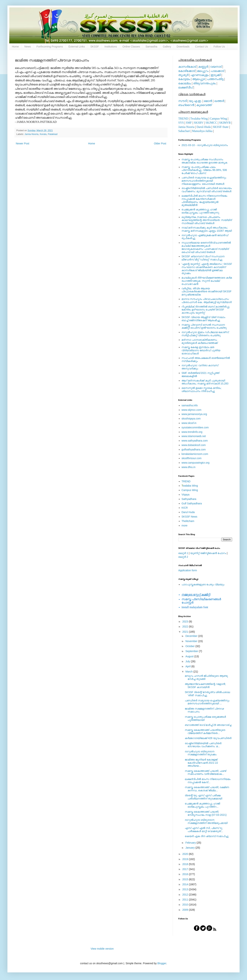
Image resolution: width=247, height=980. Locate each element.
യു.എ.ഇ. (195, 101)
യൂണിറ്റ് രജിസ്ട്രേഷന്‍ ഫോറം (208, 553)
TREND (183, 119)
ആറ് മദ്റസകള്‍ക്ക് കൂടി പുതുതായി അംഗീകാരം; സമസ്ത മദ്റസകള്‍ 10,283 (205, 382)
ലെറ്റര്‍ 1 (183, 553)
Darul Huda (188, 512)
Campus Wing (190, 490)
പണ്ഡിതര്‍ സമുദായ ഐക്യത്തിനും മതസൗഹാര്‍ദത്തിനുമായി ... (207, 702)
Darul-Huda (204, 127)
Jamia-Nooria (31, 134)
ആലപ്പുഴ (199, 79)
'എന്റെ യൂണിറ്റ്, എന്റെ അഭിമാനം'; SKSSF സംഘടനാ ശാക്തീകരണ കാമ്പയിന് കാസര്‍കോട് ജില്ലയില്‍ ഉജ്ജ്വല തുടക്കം (207, 269)
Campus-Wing (218, 119)
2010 (186, 905)
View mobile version (102, 949)
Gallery (167, 47)
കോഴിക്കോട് (187, 71)
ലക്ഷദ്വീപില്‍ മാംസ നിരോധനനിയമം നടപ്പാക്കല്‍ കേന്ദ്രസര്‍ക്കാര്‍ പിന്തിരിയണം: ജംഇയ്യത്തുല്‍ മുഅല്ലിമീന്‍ (204, 200)
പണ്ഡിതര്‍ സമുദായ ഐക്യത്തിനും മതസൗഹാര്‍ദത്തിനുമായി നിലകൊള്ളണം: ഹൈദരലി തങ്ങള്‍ (204, 181)
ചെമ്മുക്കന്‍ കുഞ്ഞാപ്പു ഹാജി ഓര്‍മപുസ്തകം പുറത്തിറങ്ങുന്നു (200, 211)
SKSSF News (190, 517)
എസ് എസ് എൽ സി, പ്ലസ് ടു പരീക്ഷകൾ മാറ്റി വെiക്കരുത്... (204, 830)
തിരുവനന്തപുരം (204, 83)
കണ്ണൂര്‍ (203, 67)
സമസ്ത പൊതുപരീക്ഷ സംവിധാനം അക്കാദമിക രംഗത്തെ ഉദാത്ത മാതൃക (205, 161)
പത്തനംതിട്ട (215, 79)
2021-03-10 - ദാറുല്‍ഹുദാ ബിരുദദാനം (205, 145)
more (185, 525)
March (189, 672)
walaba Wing (190, 486)
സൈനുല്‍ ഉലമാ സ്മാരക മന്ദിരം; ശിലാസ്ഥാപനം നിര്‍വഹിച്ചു (202, 390)
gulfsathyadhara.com (194, 449)
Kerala (43, 134)
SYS (181, 123)
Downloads (183, 47)
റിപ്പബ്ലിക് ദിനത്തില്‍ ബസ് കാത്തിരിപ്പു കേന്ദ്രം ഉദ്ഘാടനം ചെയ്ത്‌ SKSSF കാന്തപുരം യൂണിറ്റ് (206, 310)
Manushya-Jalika (202, 131)
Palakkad (53, 134)
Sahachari (184, 131)
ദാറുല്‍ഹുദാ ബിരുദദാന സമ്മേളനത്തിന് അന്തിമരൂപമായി (206, 821)
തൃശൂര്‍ (183, 75)
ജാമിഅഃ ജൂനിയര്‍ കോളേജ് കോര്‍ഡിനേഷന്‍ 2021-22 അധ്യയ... (201, 763)
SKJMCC (211, 123)
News (28, 47)
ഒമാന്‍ (208, 101)
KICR (185, 508)
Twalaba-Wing (199, 119)
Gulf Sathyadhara (192, 503)
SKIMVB (225, 123)
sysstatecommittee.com (195, 427)
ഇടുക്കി (216, 75)
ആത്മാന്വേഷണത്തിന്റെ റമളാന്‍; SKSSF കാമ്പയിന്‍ (205, 686)
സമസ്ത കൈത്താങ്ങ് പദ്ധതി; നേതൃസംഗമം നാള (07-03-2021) (206, 813)
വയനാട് (216, 67)
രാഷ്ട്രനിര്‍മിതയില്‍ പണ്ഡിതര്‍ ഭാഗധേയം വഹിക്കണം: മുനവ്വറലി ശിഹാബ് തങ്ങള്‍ (207, 190)
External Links (77, 47)
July (188, 661)
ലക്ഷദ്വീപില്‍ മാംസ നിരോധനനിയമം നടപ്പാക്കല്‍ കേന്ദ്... (208, 781)
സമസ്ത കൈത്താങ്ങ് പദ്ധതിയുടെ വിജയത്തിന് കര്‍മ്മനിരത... (205, 732)
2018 (186, 864)
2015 (186, 879)
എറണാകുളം (200, 75)
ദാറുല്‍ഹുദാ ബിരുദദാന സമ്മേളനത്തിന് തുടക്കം (201, 753)
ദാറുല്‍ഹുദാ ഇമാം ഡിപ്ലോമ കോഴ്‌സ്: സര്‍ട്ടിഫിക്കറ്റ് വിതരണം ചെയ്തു (205, 334)
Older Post (160, 143)
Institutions (111, 47)
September (192, 651)
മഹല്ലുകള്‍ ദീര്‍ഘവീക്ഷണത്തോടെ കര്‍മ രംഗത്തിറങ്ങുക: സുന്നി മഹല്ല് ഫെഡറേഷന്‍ (207, 281)
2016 (186, 874)
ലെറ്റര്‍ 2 (183, 557)
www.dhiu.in (189, 467)
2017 (186, 869)
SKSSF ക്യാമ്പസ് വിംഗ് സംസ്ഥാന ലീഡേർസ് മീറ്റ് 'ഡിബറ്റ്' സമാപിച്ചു (203, 258)
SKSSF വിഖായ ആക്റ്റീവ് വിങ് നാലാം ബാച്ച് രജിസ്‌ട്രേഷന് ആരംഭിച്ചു (203, 319)
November (192, 641)
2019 (186, 859)
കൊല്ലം (185, 83)
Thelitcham (188, 521)
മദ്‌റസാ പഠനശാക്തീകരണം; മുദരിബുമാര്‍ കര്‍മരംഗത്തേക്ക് (200, 341)
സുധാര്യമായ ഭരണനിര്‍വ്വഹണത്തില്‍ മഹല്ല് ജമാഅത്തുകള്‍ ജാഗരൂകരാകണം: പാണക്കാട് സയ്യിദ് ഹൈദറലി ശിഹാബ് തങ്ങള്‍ (206, 247)
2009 (186, 910)
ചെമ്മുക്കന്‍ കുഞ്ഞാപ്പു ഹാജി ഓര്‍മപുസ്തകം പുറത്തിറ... (202, 805)
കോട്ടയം (184, 79)
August (190, 656)
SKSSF (95, 47)
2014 (186, 884)
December (192, 636)
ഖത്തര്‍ (219, 101)
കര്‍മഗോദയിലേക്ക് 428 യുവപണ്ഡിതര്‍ (208, 738)
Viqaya (186, 495)
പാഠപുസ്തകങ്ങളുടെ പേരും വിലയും (203, 584)
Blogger (162, 963)
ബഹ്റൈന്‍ (186, 105)
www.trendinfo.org (192, 432)
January (190, 848)
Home (15, 47)
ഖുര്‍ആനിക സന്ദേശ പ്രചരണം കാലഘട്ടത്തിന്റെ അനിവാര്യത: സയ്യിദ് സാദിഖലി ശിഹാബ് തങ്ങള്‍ (207, 220)
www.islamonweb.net (194, 436)
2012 (186, 895)
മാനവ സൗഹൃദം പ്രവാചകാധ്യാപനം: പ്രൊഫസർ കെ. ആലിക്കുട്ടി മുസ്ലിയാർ (207, 301)
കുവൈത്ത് (204, 105)
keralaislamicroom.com (195, 454)
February (191, 843)
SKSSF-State (221, 127)
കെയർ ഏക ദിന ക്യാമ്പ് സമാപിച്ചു (207, 836)
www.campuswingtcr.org (196, 463)
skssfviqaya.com (191, 419)
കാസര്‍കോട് (187, 67)
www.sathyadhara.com (195, 441)
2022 (186, 627)
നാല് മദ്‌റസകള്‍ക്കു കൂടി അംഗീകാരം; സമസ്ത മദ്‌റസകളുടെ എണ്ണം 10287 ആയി (207, 229)
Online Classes (131, 47)
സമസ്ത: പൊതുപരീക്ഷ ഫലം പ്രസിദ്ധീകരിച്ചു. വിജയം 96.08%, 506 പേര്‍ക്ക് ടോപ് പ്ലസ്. (204, 170)
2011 (186, 900)
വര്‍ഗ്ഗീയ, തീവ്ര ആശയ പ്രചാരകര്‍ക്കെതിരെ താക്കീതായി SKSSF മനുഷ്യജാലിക (207, 292)
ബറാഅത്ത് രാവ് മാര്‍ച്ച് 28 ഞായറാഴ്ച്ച (208, 725)
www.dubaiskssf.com (194, 445)
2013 (186, 889)
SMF (189, 123)
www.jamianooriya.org (194, 414)
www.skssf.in (189, 423)
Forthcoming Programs (50, 47)
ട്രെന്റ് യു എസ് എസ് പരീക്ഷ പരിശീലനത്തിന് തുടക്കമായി (203, 797)
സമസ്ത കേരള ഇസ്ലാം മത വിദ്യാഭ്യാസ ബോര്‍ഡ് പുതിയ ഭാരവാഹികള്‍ (201, 350)
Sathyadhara (189, 499)
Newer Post (22, 143)
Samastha (151, 47)
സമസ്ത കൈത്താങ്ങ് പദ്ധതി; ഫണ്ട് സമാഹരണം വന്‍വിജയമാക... (205, 772)
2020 (186, 854)
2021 (186, 632)
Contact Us (201, 47)
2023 (186, 622)
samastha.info (190, 405)
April (188, 666)
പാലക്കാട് (217, 71)
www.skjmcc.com (192, 410)
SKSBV (199, 123)
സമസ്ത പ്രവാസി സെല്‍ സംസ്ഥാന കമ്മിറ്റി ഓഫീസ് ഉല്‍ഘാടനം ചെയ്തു (204, 326)
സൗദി (183, 101)
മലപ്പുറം (203, 71)
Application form (188, 570)
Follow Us (219, 47)
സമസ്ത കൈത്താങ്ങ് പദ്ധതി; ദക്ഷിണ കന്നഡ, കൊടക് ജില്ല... (207, 789)
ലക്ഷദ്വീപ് (186, 87)
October (190, 646)
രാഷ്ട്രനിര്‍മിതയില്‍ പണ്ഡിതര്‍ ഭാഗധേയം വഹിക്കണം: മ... (203, 745)
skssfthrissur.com (192, 458)
